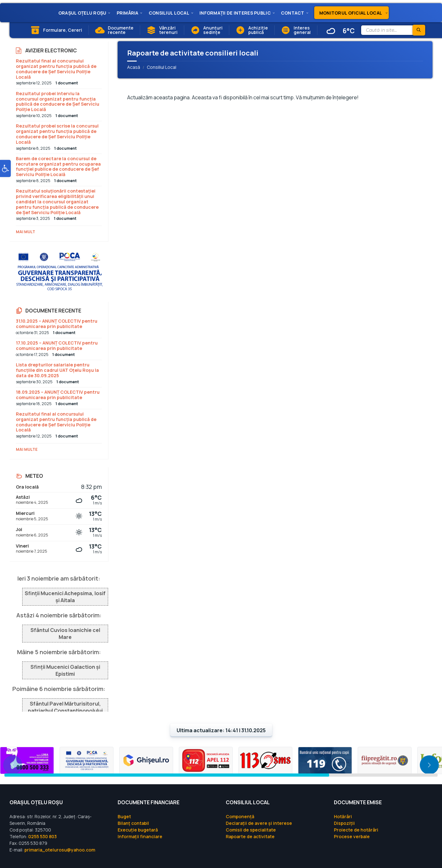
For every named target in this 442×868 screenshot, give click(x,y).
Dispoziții (344, 823)
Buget (124, 816)
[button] (5, 171)
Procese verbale (352, 836)
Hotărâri (343, 816)
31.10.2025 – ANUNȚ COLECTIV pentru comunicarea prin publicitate (57, 324)
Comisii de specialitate (251, 830)
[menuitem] (82, 13)
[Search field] (393, 30)
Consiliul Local (162, 67)
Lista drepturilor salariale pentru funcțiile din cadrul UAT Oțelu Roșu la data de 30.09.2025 (57, 370)
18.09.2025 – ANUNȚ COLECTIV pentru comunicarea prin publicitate (58, 395)
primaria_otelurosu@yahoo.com (60, 850)
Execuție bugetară (138, 830)
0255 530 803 (42, 836)
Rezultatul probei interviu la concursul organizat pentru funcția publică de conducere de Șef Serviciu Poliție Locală (58, 101)
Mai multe (27, 449)
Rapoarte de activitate (250, 836)
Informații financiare (140, 836)
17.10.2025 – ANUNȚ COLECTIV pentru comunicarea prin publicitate (57, 345)
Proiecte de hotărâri (356, 830)
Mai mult (26, 232)
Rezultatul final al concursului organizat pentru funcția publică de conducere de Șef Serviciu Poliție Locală (56, 69)
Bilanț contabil (133, 823)
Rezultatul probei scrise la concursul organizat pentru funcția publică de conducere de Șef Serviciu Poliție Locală (57, 134)
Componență (240, 816)
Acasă (134, 67)
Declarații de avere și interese (259, 823)
